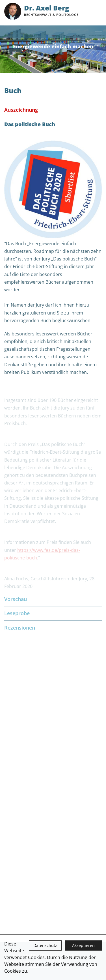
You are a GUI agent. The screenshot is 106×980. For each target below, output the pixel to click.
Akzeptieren (83, 945)
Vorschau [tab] (53, 599)
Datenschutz (45, 945)
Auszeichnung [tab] (53, 110)
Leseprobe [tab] (53, 613)
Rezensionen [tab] (53, 628)
